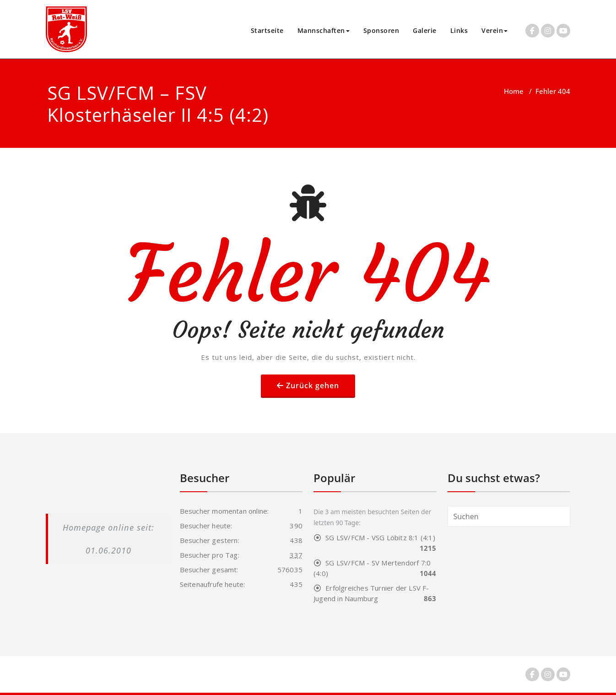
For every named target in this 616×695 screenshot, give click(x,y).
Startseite (267, 30)
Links (459, 30)
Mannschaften (324, 30)
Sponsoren (381, 30)
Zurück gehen (313, 386)
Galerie (425, 30)
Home (514, 91)
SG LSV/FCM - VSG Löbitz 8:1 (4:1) (380, 538)
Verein (494, 30)
